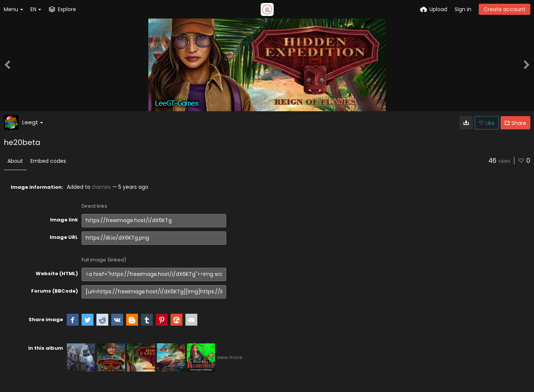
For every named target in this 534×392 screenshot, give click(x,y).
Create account (505, 9)
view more (230, 357)
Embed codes (48, 161)
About (15, 161)
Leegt (33, 122)
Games (101, 187)
